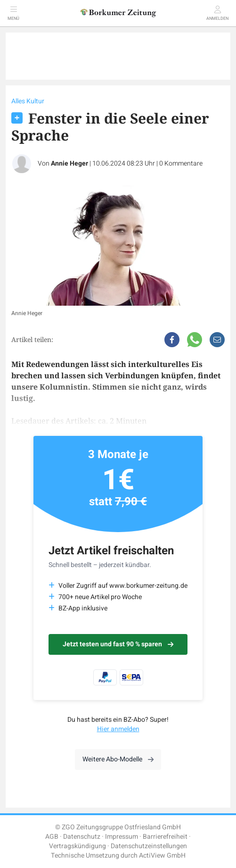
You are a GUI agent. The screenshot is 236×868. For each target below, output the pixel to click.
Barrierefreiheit (165, 837)
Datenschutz (82, 837)
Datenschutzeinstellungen (149, 846)
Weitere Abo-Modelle (118, 759)
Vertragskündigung (77, 846)
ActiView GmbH (162, 855)
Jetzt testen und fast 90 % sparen (118, 644)
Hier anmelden (118, 729)
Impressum (122, 837)
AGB (52, 837)
